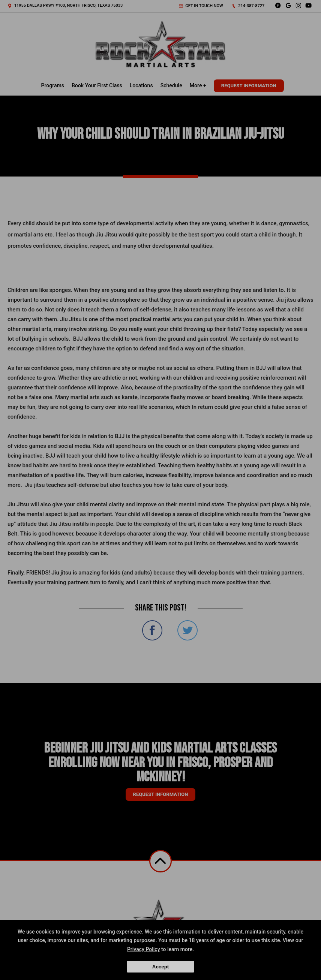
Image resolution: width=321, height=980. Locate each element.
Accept (160, 967)
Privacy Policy (144, 949)
